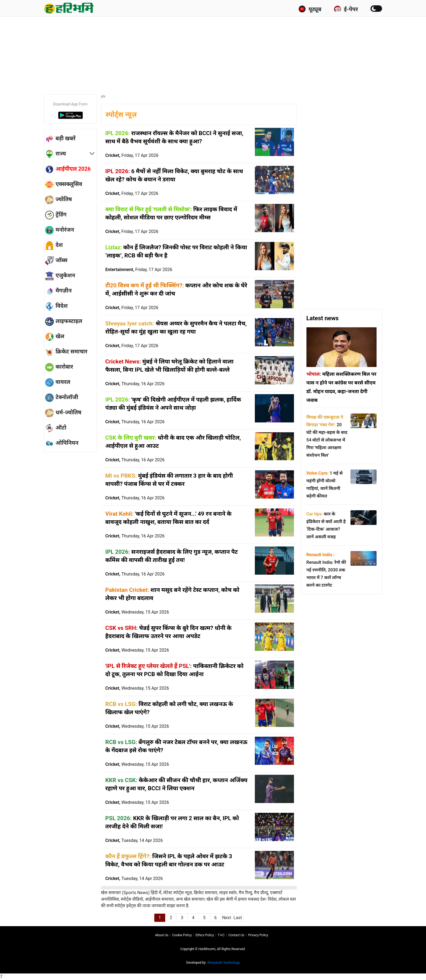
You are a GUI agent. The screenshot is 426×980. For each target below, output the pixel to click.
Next (226, 918)
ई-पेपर (346, 9)
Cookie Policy (182, 935)
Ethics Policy (205, 935)
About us (162, 935)
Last (238, 918)
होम (103, 97)
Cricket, (132, 155)
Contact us (236, 935)
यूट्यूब (310, 9)
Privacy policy (258, 935)
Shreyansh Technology (224, 963)
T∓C (221, 935)
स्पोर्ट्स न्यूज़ (121, 115)
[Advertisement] (213, 53)
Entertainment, (139, 270)
